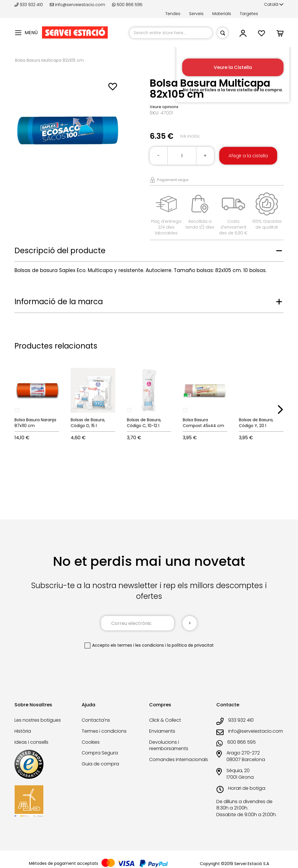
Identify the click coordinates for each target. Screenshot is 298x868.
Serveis (196, 14)
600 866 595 (127, 5)
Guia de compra (100, 764)
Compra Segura (100, 753)
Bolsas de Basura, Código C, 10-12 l (144, 423)
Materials (222, 14)
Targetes (249, 14)
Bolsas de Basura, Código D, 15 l (88, 423)
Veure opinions (164, 107)
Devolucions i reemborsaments (169, 745)
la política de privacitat (190, 645)
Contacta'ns (96, 720)
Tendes (173, 14)
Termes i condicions (104, 731)
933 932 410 (29, 5)
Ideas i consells (31, 742)
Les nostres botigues (38, 720)
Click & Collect (165, 720)
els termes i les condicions (137, 645)
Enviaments (162, 731)
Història (23, 731)
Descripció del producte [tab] (60, 251)
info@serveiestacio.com (77, 5)
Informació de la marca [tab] (59, 302)
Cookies (91, 742)
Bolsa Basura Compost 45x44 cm (203, 423)
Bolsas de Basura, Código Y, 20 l (256, 423)
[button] (274, 5)
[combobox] (171, 33)
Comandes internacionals (179, 759)
